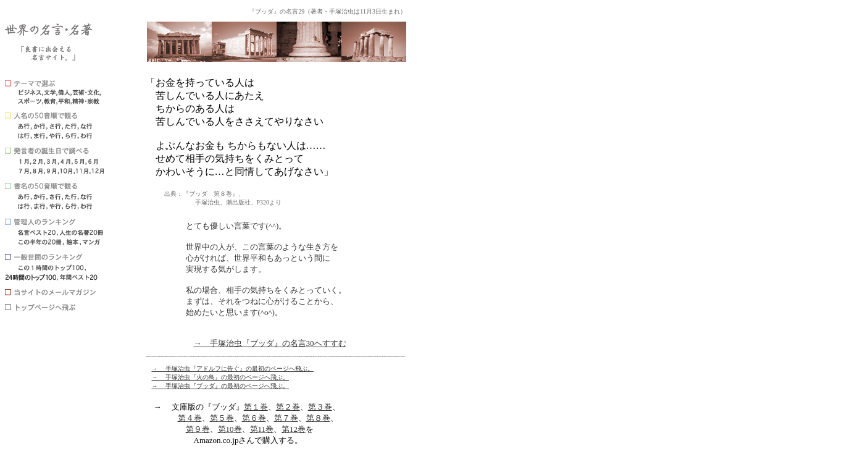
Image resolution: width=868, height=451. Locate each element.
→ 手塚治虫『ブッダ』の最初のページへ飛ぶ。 (221, 386)
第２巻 (288, 407)
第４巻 (190, 418)
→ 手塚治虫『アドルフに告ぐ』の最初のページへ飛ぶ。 (233, 369)
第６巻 (254, 418)
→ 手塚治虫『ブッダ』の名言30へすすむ (270, 343)
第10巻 (230, 429)
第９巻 (198, 429)
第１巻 (256, 407)
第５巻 (222, 418)
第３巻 (320, 407)
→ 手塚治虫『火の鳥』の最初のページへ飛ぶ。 (221, 377)
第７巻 (286, 418)
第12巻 (294, 429)
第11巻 (262, 429)
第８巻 (318, 418)
